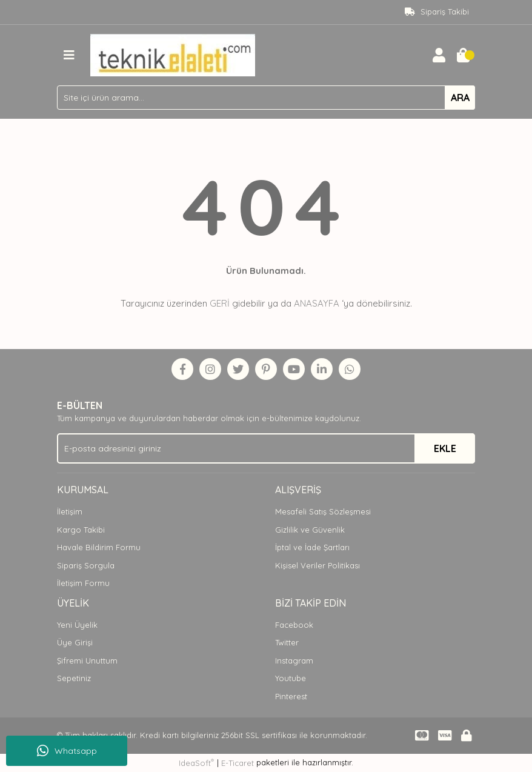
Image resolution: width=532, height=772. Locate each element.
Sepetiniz (74, 678)
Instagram (294, 661)
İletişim (70, 511)
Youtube (291, 678)
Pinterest (291, 696)
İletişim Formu (83, 583)
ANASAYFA (317, 303)
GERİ (220, 303)
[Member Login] (439, 55)
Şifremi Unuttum (87, 661)
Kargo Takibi (81, 530)
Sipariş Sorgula (86, 565)
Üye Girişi (75, 642)
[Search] (266, 98)
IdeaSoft (196, 763)
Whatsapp (67, 751)
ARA (460, 98)
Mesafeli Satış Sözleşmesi (323, 511)
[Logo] (173, 54)
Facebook (294, 625)
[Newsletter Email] (266, 448)
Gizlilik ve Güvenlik (310, 530)
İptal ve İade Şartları (312, 547)
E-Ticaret (238, 763)
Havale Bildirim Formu (99, 547)
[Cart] (463, 55)
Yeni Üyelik (77, 625)
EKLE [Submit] (445, 448)
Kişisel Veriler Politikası (318, 565)
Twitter (287, 642)
